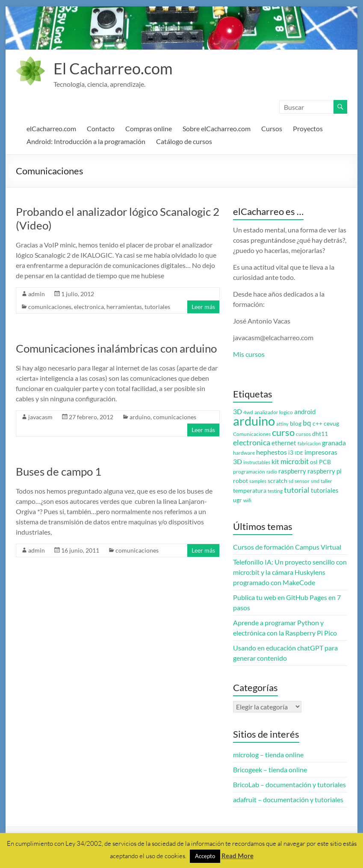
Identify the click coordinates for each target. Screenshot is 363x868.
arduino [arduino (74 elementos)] (254, 421)
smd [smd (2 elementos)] (315, 481)
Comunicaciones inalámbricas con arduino (116, 348)
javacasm (40, 417)
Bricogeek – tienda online (270, 769)
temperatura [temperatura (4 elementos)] (250, 491)
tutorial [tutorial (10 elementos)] (297, 490)
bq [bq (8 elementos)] (307, 423)
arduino (140, 417)
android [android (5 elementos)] (305, 412)
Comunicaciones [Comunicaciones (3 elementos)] (252, 434)
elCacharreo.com (51, 128)
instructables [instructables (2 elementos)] (257, 462)
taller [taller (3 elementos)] (326, 481)
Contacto (101, 128)
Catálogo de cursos (184, 141)
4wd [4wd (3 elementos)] (248, 412)
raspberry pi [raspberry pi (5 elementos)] (325, 471)
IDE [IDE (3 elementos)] (299, 453)
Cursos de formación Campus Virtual (287, 547)
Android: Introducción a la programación (86, 141)
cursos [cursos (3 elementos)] (303, 434)
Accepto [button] (205, 856)
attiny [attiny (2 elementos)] (282, 424)
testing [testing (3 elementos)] (275, 491)
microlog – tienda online (268, 755)
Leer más (203, 307)
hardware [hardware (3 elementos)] (244, 453)
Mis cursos (249, 354)
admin (37, 294)
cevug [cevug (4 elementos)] (331, 424)
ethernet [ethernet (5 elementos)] (284, 443)
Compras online (149, 128)
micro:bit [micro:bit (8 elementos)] (295, 461)
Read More (238, 856)
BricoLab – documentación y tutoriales (289, 784)
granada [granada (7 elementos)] (334, 443)
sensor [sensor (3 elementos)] (302, 481)
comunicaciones (50, 307)
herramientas (124, 307)
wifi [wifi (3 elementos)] (247, 500)
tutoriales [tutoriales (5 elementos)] (325, 490)
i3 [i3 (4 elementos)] (291, 453)
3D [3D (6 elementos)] (238, 412)
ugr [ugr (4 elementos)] (238, 500)
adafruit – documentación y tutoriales (288, 799)
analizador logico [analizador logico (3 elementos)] (274, 412)
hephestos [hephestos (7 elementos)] (272, 452)
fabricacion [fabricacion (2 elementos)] (309, 443)
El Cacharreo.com (113, 68)
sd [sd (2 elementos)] (291, 481)
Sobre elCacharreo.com (217, 128)
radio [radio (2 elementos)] (272, 472)
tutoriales (157, 307)
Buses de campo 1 (59, 471)
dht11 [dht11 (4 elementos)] (320, 434)
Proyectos (308, 128)
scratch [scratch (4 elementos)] (277, 481)
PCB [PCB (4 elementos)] (325, 462)
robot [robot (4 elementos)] (241, 481)
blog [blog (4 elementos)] (296, 424)
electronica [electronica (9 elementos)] (252, 443)
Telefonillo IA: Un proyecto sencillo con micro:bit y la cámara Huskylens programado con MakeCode (290, 572)
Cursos (272, 128)
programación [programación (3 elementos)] (249, 472)
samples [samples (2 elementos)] (258, 481)
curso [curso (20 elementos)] (283, 432)
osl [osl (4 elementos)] (314, 462)
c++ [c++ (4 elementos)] (317, 424)
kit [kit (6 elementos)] (275, 462)
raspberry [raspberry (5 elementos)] (292, 471)
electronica (89, 307)
